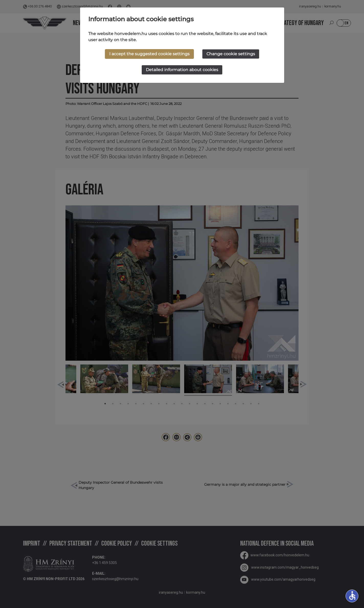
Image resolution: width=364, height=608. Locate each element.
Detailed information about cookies (182, 70)
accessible (352, 595)
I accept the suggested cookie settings (149, 54)
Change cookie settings (231, 54)
